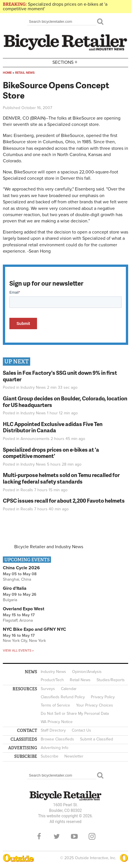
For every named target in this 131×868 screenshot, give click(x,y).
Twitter (57, 836)
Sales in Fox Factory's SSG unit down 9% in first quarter (60, 376)
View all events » (18, 650)
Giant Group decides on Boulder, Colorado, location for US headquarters (65, 402)
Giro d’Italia (15, 588)
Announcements (35, 439)
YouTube (74, 836)
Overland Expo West (23, 609)
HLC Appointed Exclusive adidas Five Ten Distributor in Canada (53, 427)
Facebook (39, 836)
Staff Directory (53, 730)
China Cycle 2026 (21, 568)
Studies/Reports (111, 680)
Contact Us (81, 730)
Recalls (27, 490)
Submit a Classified (97, 739)
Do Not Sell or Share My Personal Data (75, 714)
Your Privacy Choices (95, 705)
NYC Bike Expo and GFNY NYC (34, 629)
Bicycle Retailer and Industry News (49, 547)
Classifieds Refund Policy (63, 697)
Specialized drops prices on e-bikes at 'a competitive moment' (55, 7)
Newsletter (74, 756)
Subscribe (50, 756)
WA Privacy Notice (57, 722)
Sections (65, 62)
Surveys (48, 689)
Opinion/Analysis (87, 672)
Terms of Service (55, 705)
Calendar (69, 689)
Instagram (92, 836)
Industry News (33, 387)
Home (7, 73)
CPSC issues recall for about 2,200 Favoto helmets (64, 500)
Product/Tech (52, 680)
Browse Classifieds (57, 739)
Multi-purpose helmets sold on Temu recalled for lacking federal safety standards (61, 478)
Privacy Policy (103, 697)
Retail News (25, 73)
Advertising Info (55, 748)
